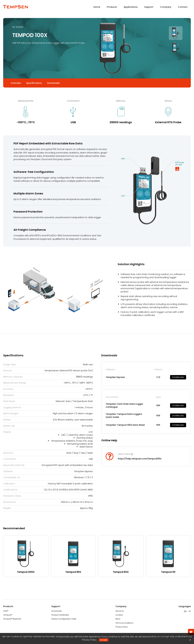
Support (149, 7)
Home (97, 7)
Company (166, 7)
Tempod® (8, 615)
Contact (183, 7)
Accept (104, 640)
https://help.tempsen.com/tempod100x (140, 459)
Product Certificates (60, 615)
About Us (120, 611)
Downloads (57, 611)
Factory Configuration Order (64, 619)
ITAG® (6, 611)
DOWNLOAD (178, 377)
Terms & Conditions (124, 623)
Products (112, 7)
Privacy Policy (122, 627)
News (118, 619)
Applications (131, 7)
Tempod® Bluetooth (12, 619)
